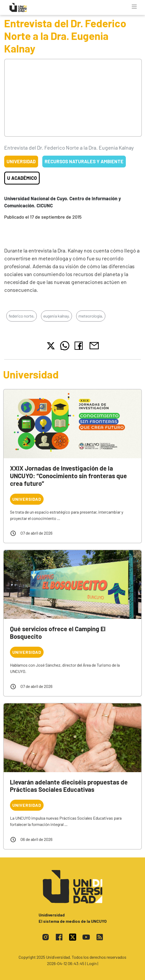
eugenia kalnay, (56, 316)
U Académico (22, 178)
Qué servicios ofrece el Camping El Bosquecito (58, 633)
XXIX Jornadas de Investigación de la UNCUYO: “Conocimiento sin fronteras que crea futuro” (68, 476)
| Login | (92, 963)
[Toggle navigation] (134, 7)
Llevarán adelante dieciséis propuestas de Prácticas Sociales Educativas (69, 786)
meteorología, (91, 316)
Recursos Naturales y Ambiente (84, 161)
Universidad (21, 161)
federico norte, (22, 316)
